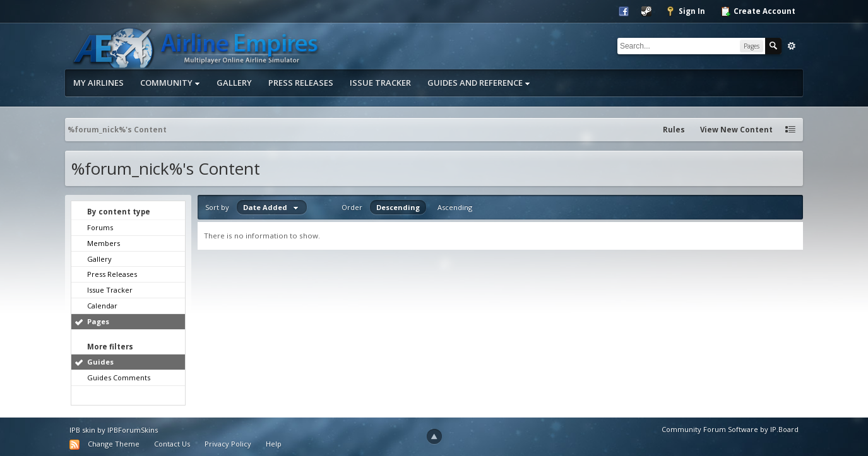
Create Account (758, 11)
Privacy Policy (228, 444)
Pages (98, 321)
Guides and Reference (479, 83)
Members (104, 243)
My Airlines (98, 83)
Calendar (102, 306)
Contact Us (172, 444)
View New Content (736, 130)
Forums (100, 227)
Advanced (792, 46)
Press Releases (301, 83)
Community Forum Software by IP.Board (730, 429)
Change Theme (114, 444)
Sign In (685, 11)
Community (170, 83)
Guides (100, 362)
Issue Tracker (380, 83)
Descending (398, 207)
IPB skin (82, 430)
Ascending (455, 207)
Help (274, 444)
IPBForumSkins (133, 430)
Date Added (272, 207)
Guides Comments (119, 377)
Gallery (234, 83)
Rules (674, 130)
